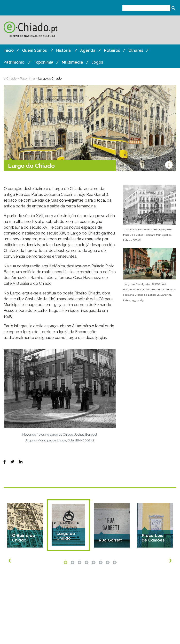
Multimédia (72, 62)
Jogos (97, 62)
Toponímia (43, 62)
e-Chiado (10, 78)
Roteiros (112, 50)
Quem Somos (34, 50)
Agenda (88, 50)
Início (9, 50)
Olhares (136, 50)
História (63, 50)
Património (14, 62)
